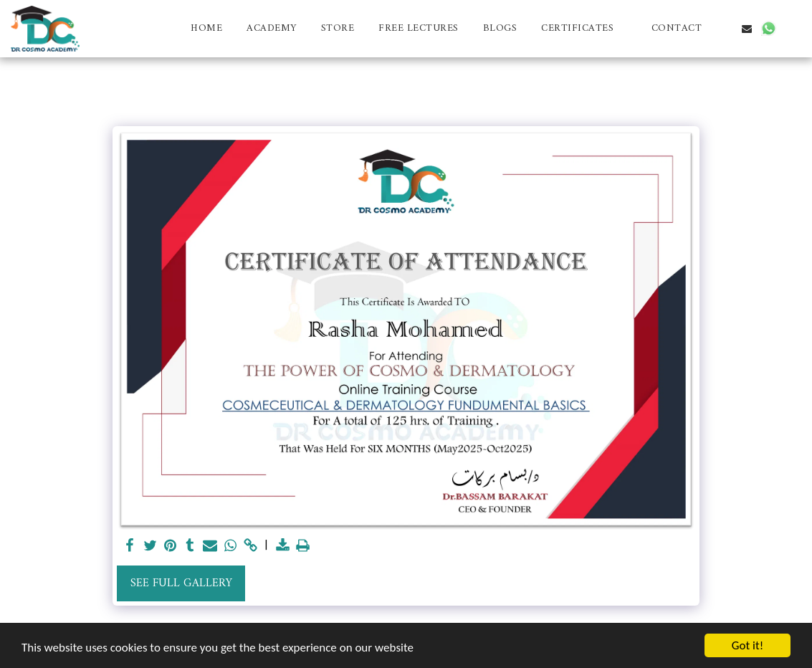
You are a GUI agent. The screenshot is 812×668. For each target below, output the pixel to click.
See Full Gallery (181, 583)
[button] (584, 28)
